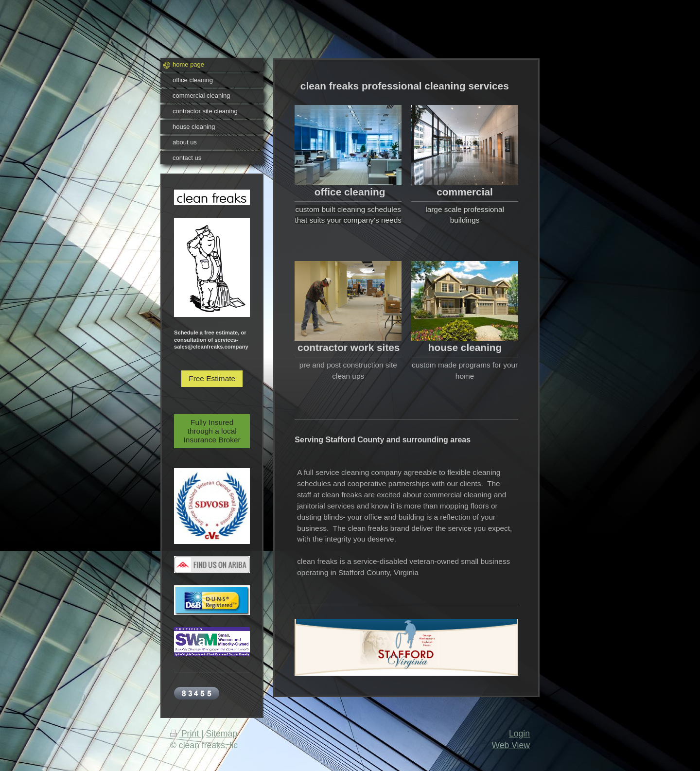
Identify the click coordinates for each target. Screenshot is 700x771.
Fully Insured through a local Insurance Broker (212, 431)
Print (186, 734)
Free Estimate (212, 378)
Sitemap (221, 734)
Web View (511, 745)
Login (519, 734)
